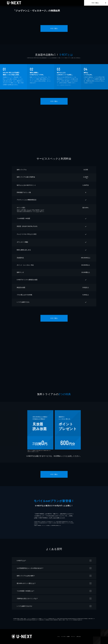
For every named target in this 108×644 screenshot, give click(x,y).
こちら (38, 212)
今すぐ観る (95, 3)
